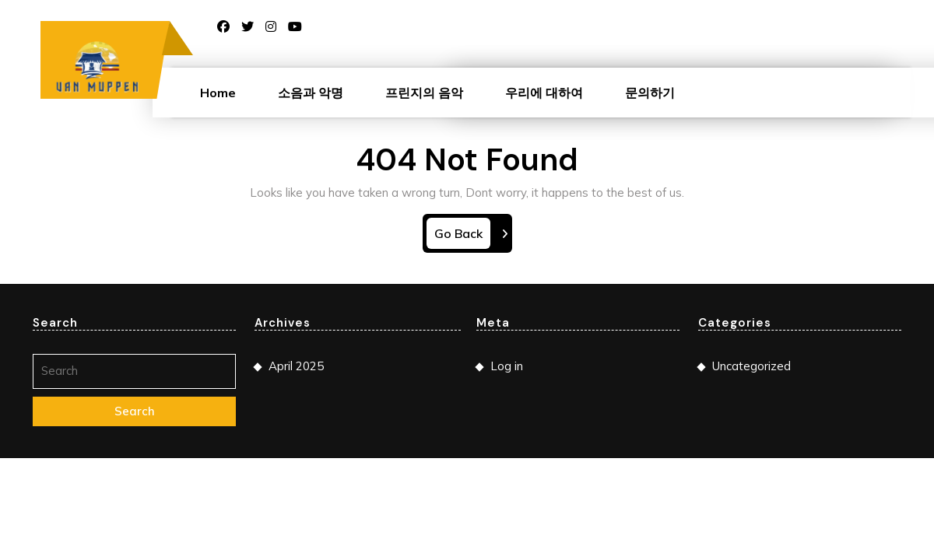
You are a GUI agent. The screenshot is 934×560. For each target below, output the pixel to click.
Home (218, 93)
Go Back (462, 236)
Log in (507, 366)
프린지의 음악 (424, 93)
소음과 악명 (311, 93)
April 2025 (296, 366)
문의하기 (650, 93)
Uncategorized (751, 366)
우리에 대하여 (544, 93)
